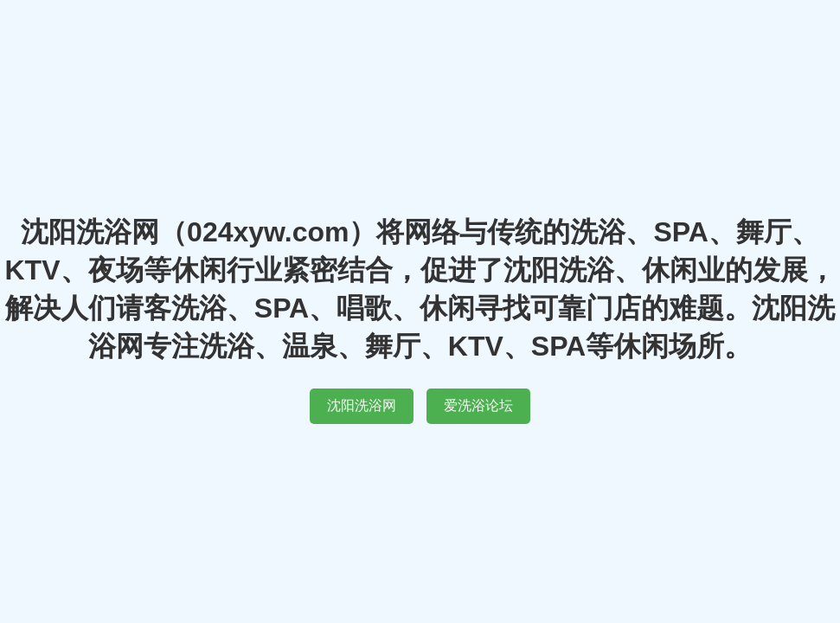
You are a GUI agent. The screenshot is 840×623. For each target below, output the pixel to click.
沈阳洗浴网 (362, 405)
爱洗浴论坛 (478, 405)
